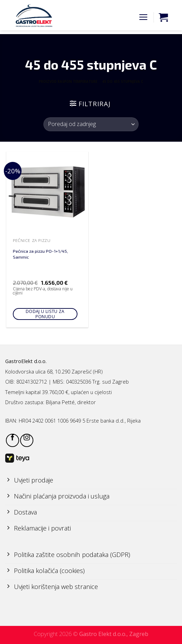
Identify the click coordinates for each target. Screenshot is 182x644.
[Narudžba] (91, 124)
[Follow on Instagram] (27, 440)
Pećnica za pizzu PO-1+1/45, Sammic (40, 254)
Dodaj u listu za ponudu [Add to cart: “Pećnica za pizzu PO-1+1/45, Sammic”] (45, 314)
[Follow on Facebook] (13, 440)
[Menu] (143, 17)
